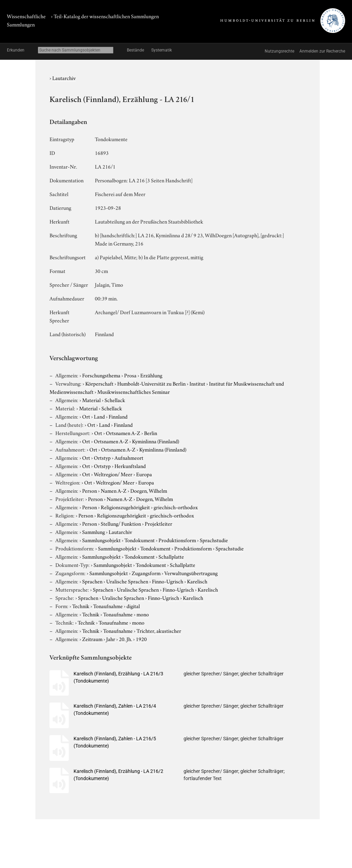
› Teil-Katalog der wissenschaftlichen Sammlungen (105, 16)
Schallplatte (171, 556)
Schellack (115, 400)
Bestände (135, 50)
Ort (86, 416)
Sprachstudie (214, 540)
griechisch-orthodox (176, 507)
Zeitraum (92, 639)
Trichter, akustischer (159, 630)
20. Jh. (125, 639)
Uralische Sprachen (127, 581)
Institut (197, 383)
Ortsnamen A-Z (123, 433)
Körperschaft (99, 383)
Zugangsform (146, 573)
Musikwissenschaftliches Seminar (134, 391)
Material (91, 400)
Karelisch (197, 581)
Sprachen (92, 581)
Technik (81, 606)
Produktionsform (177, 540)
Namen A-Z (114, 490)
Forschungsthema (101, 375)
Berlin (151, 433)
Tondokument (140, 540)
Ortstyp (102, 457)
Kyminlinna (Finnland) (156, 441)
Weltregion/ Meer (113, 474)
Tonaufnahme (108, 606)
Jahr (111, 639)
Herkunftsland (130, 466)
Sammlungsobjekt (101, 540)
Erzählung (151, 375)
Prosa (130, 375)
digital (133, 606)
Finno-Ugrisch (168, 581)
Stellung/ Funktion (121, 523)
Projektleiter (158, 523)
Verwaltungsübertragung (191, 573)
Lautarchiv (64, 78)
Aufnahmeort (129, 457)
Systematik (162, 50)
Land (99, 416)
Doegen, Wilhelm (149, 490)
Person (90, 490)
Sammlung (93, 532)
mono (143, 614)
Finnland (118, 416)
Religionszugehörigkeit (125, 507)
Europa (144, 474)
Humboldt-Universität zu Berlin (151, 383)
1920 (141, 639)
